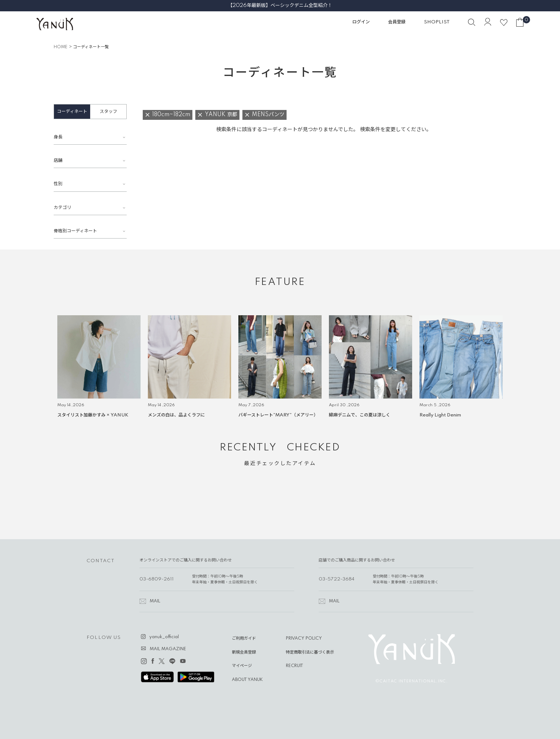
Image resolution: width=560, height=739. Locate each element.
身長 (58, 137)
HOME (61, 47)
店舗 (58, 161)
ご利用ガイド (244, 639)
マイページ (242, 666)
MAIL (155, 601)
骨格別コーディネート (75, 231)
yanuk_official (164, 637)
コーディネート (72, 112)
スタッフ (108, 112)
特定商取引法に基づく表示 (310, 652)
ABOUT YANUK (247, 680)
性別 (58, 184)
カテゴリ (62, 208)
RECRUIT (294, 666)
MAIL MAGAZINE (168, 649)
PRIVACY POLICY (304, 639)
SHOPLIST (437, 22)
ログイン (361, 22)
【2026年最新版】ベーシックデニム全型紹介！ (280, 5)
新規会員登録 (244, 652)
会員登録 (397, 22)
